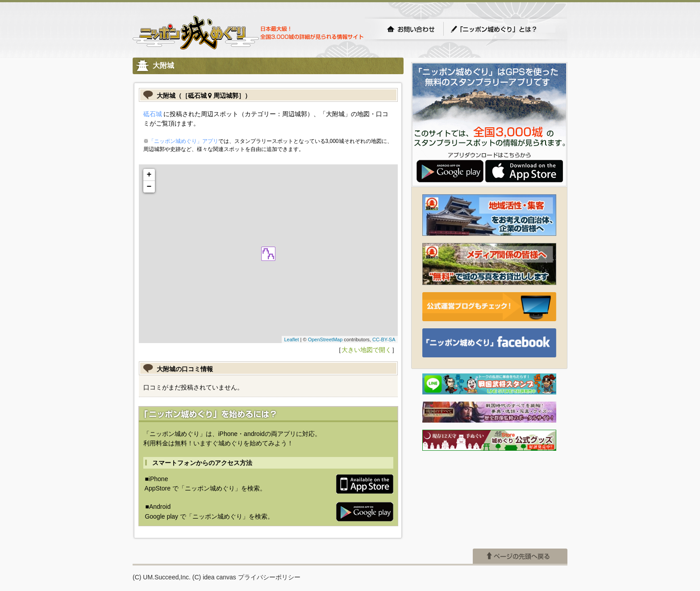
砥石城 (153, 114)
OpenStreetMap (325, 340)
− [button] (149, 187)
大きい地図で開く (367, 350)
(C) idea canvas (214, 577)
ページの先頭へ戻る (520, 556)
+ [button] (149, 175)
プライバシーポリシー (269, 577)
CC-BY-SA (384, 340)
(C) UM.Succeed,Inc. (162, 577)
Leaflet (291, 340)
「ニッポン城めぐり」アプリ (183, 141)
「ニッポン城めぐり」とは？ (503, 29)
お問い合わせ (411, 29)
